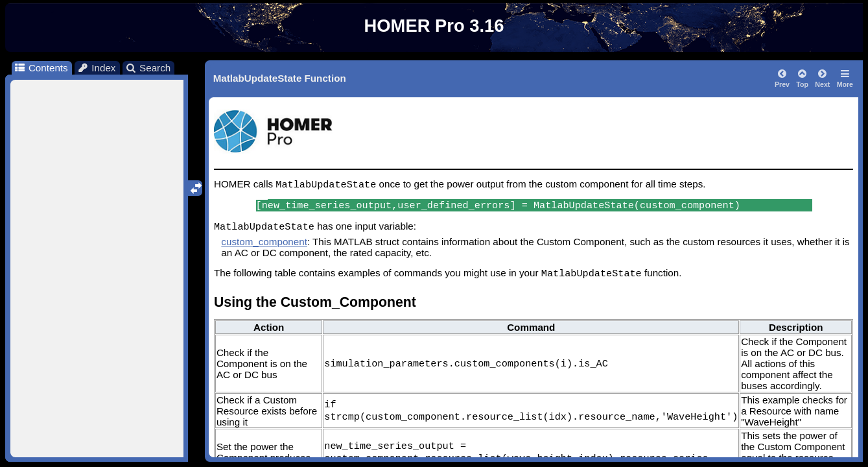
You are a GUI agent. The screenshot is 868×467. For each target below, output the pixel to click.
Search (148, 68)
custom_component (264, 242)
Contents (41, 68)
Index (97, 68)
